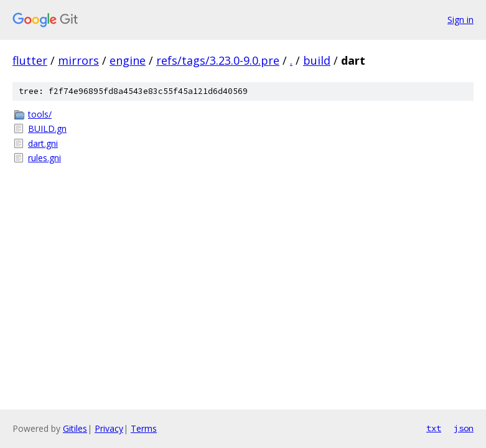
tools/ (40, 114)
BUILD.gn (47, 128)
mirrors (78, 60)
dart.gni (43, 143)
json (464, 428)
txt (434, 428)
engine (128, 60)
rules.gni (44, 158)
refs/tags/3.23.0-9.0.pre (218, 60)
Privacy (109, 428)
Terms (144, 428)
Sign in (460, 20)
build (317, 60)
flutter (30, 60)
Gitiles (75, 428)
